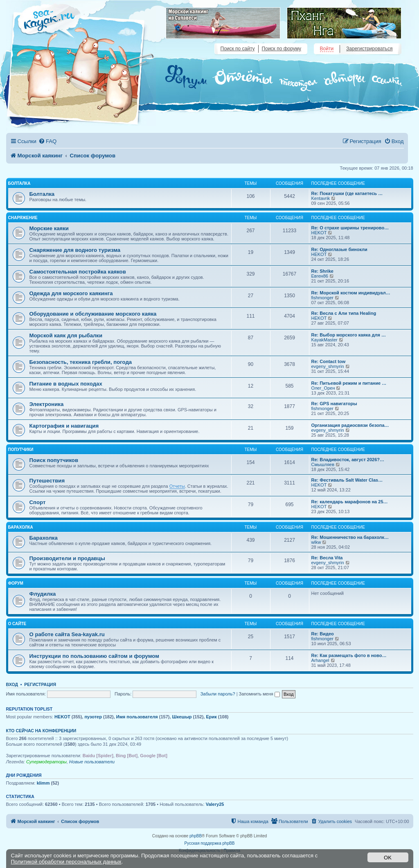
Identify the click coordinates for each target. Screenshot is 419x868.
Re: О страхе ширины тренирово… (350, 228)
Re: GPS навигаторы (334, 404)
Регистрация (40, 684)
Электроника (47, 404)
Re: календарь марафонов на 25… (350, 502)
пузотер (93, 717)
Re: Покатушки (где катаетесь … (347, 193)
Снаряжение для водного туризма (75, 250)
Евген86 (320, 276)
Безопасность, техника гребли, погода (81, 362)
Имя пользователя (137, 717)
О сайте (17, 624)
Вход (12, 684)
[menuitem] (47, 141)
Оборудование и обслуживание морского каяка (93, 314)
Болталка (19, 183)
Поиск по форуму (282, 49)
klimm (43, 783)
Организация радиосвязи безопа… (350, 425)
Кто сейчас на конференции (41, 731)
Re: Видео (323, 634)
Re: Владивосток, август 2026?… (348, 460)
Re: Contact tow (329, 361)
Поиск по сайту (238, 49)
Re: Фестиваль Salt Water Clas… (347, 480)
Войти (327, 49)
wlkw (316, 542)
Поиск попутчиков (54, 460)
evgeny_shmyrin (328, 366)
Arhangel (320, 660)
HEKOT (319, 233)
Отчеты (177, 486)
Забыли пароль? (218, 694)
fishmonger (322, 298)
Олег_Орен (323, 388)
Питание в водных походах (66, 384)
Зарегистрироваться (369, 49)
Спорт (38, 502)
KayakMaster (324, 340)
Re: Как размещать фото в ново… (349, 655)
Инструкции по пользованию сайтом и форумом (94, 656)
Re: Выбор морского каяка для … (349, 335)
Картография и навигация (64, 426)
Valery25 (215, 804)
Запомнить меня (259, 694)
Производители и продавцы (67, 558)
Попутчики (21, 450)
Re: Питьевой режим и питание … (349, 383)
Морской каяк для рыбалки (66, 335)
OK (388, 858)
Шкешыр (182, 717)
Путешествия (47, 481)
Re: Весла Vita (327, 558)
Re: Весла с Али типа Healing (344, 313)
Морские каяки (49, 228)
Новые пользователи (92, 762)
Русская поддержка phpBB (209, 843)
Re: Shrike (322, 271)
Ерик (211, 717)
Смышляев (323, 464)
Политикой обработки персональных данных (66, 862)
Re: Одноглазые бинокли (339, 249)
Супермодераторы (46, 762)
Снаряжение (23, 218)
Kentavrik (321, 198)
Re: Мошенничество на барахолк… (350, 537)
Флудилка (43, 594)
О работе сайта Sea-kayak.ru (67, 634)
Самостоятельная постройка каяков (78, 272)
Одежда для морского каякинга (71, 293)
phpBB (196, 836)
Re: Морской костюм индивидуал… (351, 293)
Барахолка (21, 527)
